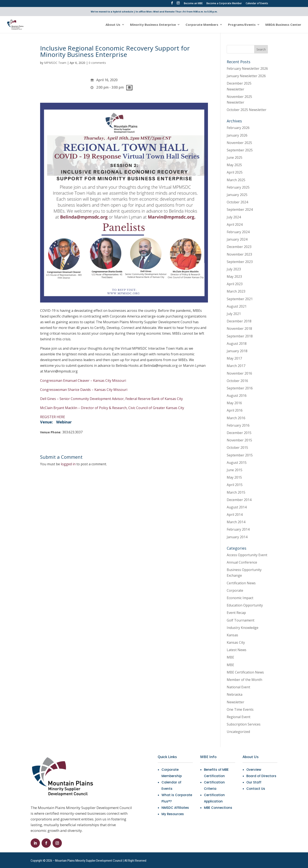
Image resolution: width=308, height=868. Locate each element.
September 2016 (240, 388)
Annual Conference (242, 562)
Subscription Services (244, 724)
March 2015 (236, 492)
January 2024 (237, 239)
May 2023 (234, 277)
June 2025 (235, 157)
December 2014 (239, 500)
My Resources (173, 814)
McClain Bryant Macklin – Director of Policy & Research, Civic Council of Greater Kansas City (112, 408)
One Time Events (240, 709)
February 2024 (238, 232)
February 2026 (238, 128)
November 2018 (239, 329)
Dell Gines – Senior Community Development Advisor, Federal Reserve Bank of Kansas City (111, 399)
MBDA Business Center (283, 25)
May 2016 (234, 403)
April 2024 (235, 225)
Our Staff (254, 782)
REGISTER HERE (53, 417)
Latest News (237, 650)
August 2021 (237, 306)
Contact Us (256, 789)
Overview (254, 770)
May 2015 (234, 477)
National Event (238, 687)
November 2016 (239, 373)
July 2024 (234, 217)
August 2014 (237, 507)
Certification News (241, 583)
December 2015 (239, 433)
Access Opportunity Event (247, 555)
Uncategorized (238, 732)
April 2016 (235, 410)
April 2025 (235, 172)
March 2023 (236, 291)
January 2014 (237, 537)
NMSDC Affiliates (175, 808)
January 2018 (237, 351)
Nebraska (235, 694)
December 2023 (239, 247)
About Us (113, 25)
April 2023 (235, 284)
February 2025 (238, 187)
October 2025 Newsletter (247, 110)
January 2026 (237, 135)
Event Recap (236, 613)
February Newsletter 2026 (247, 68)
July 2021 (234, 314)
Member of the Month (244, 680)
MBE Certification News (245, 672)
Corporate (235, 590)
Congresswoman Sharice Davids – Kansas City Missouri (84, 390)
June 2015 (235, 470)
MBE (230, 657)
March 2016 (236, 418)
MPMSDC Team (55, 63)
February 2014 (238, 529)
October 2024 (237, 202)
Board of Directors (261, 776)
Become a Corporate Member (224, 4)
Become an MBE (193, 4)
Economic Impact (240, 598)
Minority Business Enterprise (153, 25)
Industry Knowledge (243, 628)
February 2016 (238, 425)
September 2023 (240, 262)
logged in (68, 464)
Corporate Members (202, 25)
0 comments (97, 63)
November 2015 (239, 440)
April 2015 (235, 485)
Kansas (232, 635)
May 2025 (234, 165)
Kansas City (236, 642)
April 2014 (235, 515)
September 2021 (240, 299)
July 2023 (234, 269)
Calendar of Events (257, 4)
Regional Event (239, 717)
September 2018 (240, 336)
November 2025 (239, 143)
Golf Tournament (241, 620)
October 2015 (237, 448)
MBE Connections (218, 808)
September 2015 (240, 455)
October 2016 (237, 381)
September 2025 (240, 150)
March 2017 (236, 366)
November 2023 (239, 254)
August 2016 (237, 396)
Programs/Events (242, 25)
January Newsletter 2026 (246, 76)
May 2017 (234, 358)
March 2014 (236, 522)
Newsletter (235, 702)
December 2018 (239, 321)
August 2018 (237, 344)
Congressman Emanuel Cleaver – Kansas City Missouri (83, 381)
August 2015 (237, 463)
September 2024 (240, 209)
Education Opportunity (245, 605)
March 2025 (236, 180)
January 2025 (237, 195)
